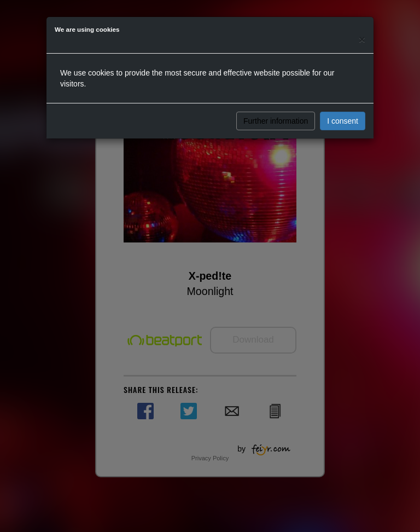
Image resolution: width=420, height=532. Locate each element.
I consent (343, 121)
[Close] (362, 39)
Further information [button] (276, 121)
